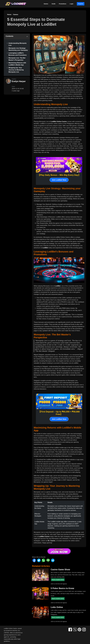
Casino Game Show (60, 570)
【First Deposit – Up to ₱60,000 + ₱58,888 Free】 (59, 413)
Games (46, 4)
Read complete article (58, 580)
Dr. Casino (52, 541)
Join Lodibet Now (59, 180)
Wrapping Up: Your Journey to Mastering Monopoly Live (16, 70)
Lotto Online (57, 607)
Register (81, 4)
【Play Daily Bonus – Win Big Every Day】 (59, 175)
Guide (54, 4)
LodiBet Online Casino (59, 122)
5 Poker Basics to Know (62, 588)
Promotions (63, 4)
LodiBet (45, 248)
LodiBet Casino (44, 536)
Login (72, 4)
